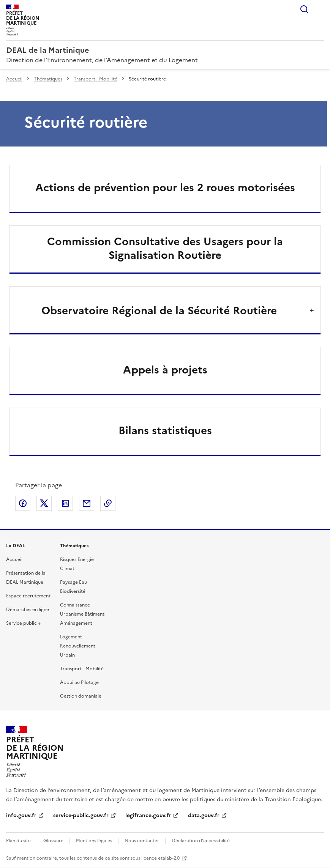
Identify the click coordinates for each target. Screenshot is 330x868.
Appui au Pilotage (79, 682)
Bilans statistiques (165, 430)
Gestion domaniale (81, 696)
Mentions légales (94, 841)
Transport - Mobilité (96, 79)
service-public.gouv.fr (81, 815)
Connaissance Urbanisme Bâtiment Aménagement (82, 614)
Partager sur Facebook (23, 503)
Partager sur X (44, 503)
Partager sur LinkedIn (65, 503)
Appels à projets (165, 370)
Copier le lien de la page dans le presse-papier (108, 503)
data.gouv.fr (204, 815)
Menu (319, 9)
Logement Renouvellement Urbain (78, 646)
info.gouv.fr (21, 815)
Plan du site (18, 841)
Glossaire (53, 841)
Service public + (23, 623)
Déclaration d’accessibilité (201, 841)
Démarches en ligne (28, 610)
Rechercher (304, 9)
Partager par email (87, 503)
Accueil (14, 79)
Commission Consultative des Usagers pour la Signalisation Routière (165, 248)
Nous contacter (142, 841)
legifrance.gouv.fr (148, 815)
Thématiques (48, 79)
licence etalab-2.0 (160, 858)
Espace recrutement (28, 596)
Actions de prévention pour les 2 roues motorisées (165, 187)
